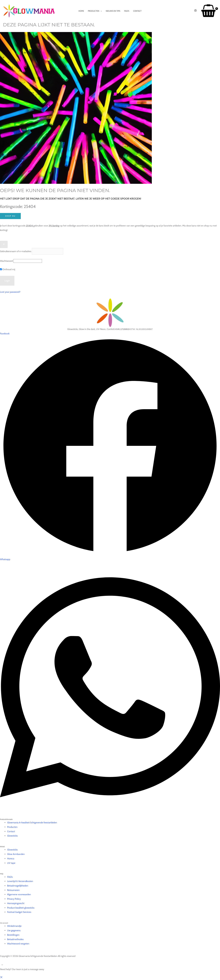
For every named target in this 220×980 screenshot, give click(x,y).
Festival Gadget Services (19, 912)
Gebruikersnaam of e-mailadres (16, 251)
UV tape (11, 863)
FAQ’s (10, 877)
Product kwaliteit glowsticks (21, 908)
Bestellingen (13, 935)
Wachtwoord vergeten (18, 944)
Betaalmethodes (15, 939)
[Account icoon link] (195, 11)
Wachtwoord (6, 261)
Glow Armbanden (16, 854)
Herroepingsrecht (16, 903)
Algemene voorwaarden (19, 894)
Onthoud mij (8, 269)
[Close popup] (4, 244)
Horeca (11, 859)
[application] (101, 11)
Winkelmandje (14, 926)
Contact (11, 831)
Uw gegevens (14, 930)
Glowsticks (12, 836)
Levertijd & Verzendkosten (20, 881)
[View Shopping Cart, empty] (208, 11)
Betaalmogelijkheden (18, 886)
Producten (12, 827)
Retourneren (13, 890)
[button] (1, 978)
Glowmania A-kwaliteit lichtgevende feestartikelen (32, 823)
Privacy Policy (14, 899)
